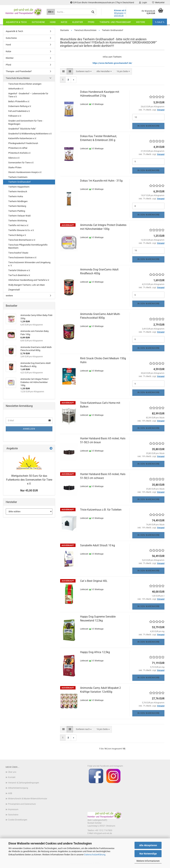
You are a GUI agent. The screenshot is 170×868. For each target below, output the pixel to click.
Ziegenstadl (14, 290)
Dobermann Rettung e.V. (20, 106)
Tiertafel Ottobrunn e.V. (19, 270)
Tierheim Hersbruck (18, 191)
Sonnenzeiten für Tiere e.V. (21, 163)
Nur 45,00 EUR (29, 491)
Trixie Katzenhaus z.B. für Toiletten (101, 510)
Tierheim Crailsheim (18, 177)
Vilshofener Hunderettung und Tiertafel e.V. (29, 280)
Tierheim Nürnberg (17, 206)
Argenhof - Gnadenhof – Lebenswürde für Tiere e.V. (28, 95)
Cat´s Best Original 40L (94, 581)
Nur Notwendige (148, 854)
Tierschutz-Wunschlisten (18, 78)
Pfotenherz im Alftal (18, 148)
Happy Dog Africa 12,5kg (95, 652)
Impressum (13, 809)
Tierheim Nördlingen (18, 201)
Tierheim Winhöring (18, 221)
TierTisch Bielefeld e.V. (19, 275)
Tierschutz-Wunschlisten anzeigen (25, 84)
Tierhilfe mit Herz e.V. (18, 225)
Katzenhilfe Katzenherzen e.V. (22, 138)
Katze (64, 22)
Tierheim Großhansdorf (19, 182)
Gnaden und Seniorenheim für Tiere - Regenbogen (26, 122)
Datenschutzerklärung (95, 855)
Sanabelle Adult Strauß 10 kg (98, 545)
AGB (10, 793)
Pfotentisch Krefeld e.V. (20, 153)
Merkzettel (158, 3)
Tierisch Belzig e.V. (17, 235)
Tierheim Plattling (17, 211)
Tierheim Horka (16, 196)
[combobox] (84, 72)
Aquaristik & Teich (16, 22)
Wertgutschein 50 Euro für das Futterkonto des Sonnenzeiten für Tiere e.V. (29, 480)
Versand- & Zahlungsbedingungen (24, 783)
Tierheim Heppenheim (19, 187)
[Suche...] (51, 12)
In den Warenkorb (148, 126)
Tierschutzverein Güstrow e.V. (22, 257)
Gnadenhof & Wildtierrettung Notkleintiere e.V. (30, 134)
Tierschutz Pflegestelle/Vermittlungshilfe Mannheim (28, 246)
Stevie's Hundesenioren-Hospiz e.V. (25, 172)
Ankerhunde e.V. (16, 89)
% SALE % (160, 22)
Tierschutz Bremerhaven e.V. (22, 240)
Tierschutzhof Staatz (18, 253)
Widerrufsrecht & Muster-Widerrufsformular (28, 799)
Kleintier (78, 22)
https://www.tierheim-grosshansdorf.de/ (112, 63)
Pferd (91, 22)
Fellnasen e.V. (15, 116)
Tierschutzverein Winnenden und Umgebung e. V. (29, 264)
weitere (9, 296)
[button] (63, 72)
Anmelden (29, 429)
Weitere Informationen (148, 861)
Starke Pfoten (15, 167)
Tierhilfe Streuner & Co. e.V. (21, 230)
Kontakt (12, 777)
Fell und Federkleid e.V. (19, 111)
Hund (53, 22)
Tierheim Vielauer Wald (19, 216)
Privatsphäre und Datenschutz (22, 804)
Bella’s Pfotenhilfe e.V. (19, 101)
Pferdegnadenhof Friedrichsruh (23, 143)
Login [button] (143, 3)
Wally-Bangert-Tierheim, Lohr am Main (27, 285)
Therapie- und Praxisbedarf (115, 22)
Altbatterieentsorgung (18, 788)
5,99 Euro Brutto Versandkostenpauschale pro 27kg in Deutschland (102, 3)
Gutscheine (38, 22)
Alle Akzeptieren (148, 845)
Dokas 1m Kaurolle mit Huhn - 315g (101, 181)
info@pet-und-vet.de (103, 833)
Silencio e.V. (14, 158)
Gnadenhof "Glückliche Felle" (22, 129)
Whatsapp (119, 13)
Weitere (141, 22)
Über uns (12, 772)
